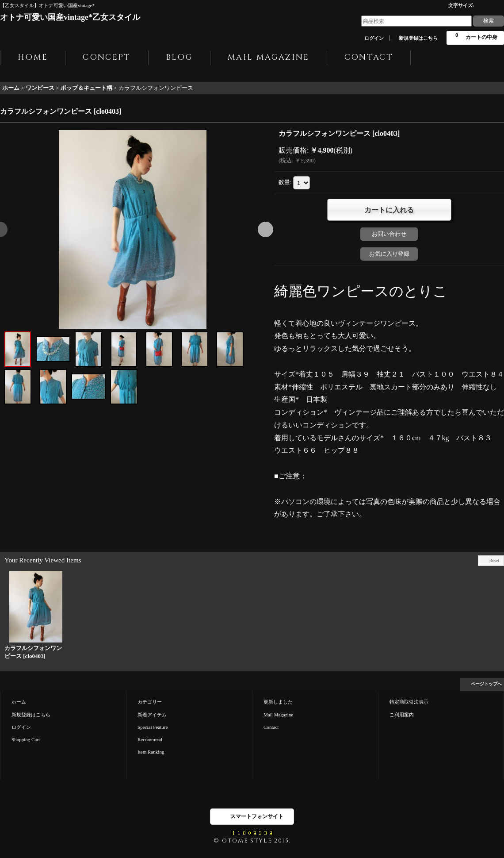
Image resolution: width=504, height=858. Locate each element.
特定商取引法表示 (409, 702)
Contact (271, 727)
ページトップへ (486, 684)
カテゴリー (150, 702)
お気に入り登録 (389, 254)
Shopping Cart (26, 739)
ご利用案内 (402, 715)
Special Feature (153, 727)
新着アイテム (152, 715)
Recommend (150, 739)
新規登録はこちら (418, 38)
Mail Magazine (278, 715)
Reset (494, 560)
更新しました (278, 702)
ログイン (374, 38)
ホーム (19, 702)
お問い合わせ (389, 234)
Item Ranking (151, 752)
